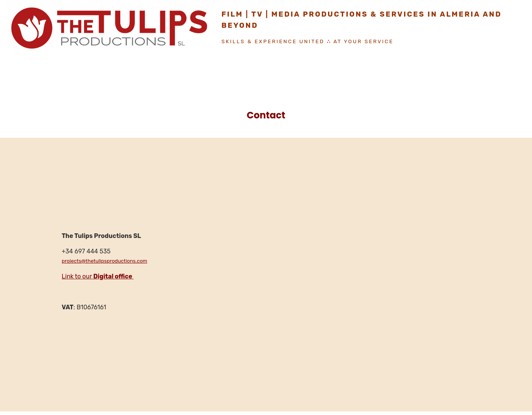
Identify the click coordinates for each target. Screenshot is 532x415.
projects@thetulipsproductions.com (104, 261)
